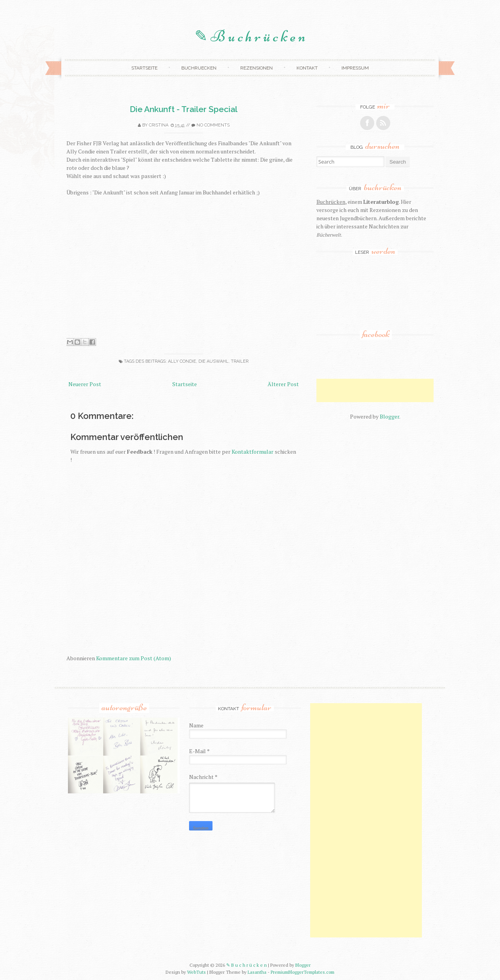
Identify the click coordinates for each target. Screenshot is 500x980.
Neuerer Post (85, 384)
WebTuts (196, 972)
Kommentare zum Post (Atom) (134, 658)
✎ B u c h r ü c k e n (250, 36)
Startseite (144, 68)
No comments (213, 125)
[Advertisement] (408, 390)
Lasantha (257, 972)
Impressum (355, 68)
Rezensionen (256, 68)
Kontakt (307, 68)
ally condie (182, 361)
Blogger (389, 416)
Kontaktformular (253, 452)
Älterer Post (283, 384)
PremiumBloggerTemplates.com (303, 972)
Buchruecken (199, 68)
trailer (240, 361)
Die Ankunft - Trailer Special (184, 109)
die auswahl (213, 361)
